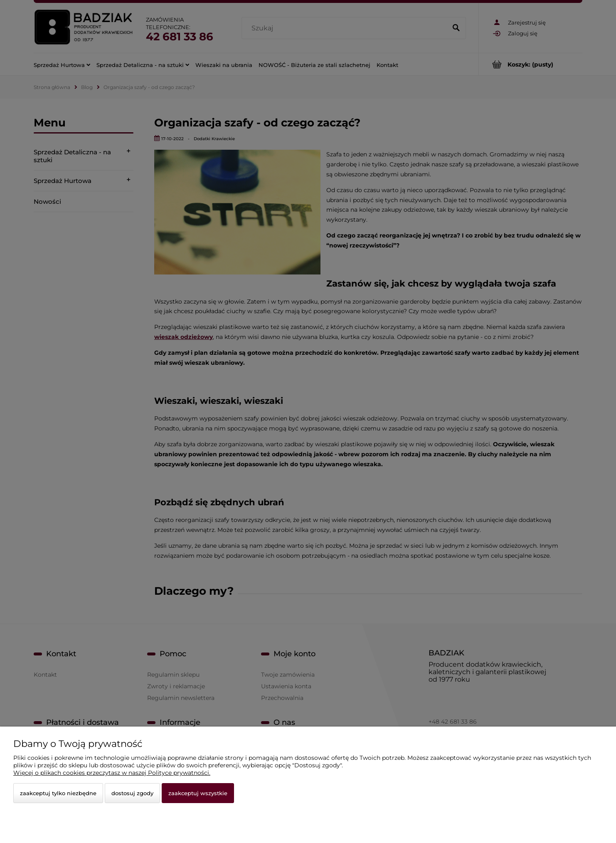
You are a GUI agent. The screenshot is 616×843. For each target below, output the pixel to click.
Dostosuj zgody (132, 793)
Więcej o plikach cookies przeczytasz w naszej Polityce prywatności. (112, 773)
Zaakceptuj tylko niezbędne (58, 793)
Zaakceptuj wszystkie (198, 793)
